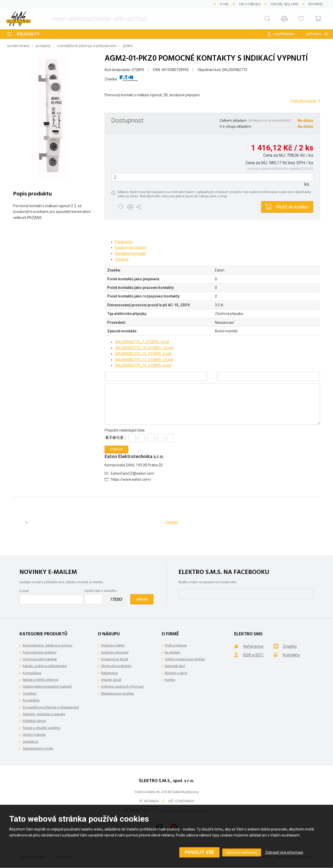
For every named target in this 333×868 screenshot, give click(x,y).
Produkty (28, 34)
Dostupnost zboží (114, 659)
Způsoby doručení (115, 652)
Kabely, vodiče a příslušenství (45, 666)
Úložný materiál (34, 735)
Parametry (124, 242)
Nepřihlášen (284, 34)
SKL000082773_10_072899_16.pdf (144, 348)
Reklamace (109, 673)
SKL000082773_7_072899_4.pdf (142, 342)
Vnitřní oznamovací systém (185, 659)
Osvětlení (30, 693)
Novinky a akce (176, 673)
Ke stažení (172, 652)
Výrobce (122, 259)
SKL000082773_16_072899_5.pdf (143, 354)
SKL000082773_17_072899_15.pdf (144, 360)
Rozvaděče (31, 700)
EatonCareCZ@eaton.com (132, 473)
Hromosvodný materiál (40, 659)
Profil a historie (176, 645)
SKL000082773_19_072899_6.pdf (143, 365)
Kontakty (316, 4)
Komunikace (32, 673)
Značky (290, 646)
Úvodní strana (18, 46)
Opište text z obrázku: (101, 591)
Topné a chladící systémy (41, 728)
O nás (224, 4)
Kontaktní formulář (130, 254)
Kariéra (170, 680)
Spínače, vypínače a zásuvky (44, 714)
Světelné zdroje (34, 721)
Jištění (128, 46)
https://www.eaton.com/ (131, 479)
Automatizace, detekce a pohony (47, 645)
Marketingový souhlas (117, 693)
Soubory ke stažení (131, 248)
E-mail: (24, 591)
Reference (253, 646)
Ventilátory (31, 742)
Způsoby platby (113, 645)
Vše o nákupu (250, 4)
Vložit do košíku (292, 207)
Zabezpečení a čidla (38, 748)
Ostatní (172, 522)
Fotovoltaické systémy (40, 652)
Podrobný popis (303, 101)
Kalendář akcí (175, 666)
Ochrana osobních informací (122, 686)
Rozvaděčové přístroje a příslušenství (87, 46)
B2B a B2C (253, 655)
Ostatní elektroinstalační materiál (47, 686)
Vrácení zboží (111, 680)
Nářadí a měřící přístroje (40, 680)
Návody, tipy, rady (284, 4)
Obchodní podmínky (116, 666)
